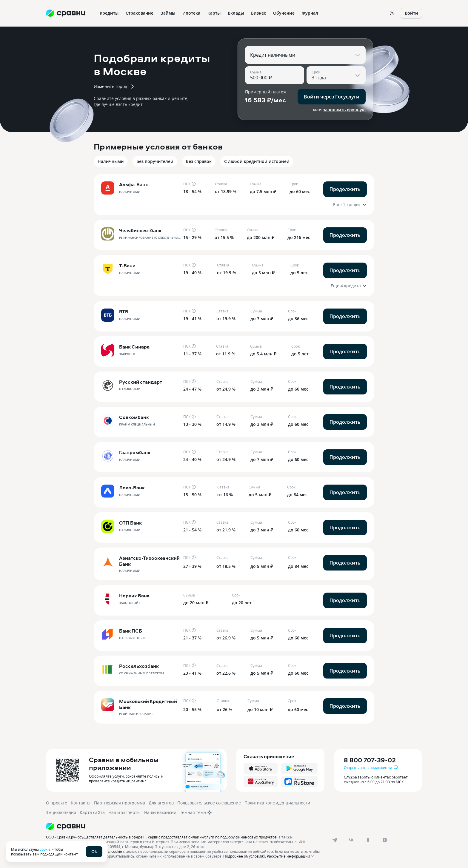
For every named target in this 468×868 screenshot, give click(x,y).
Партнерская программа (120, 803)
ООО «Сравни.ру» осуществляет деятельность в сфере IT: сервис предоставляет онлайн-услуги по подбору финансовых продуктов (161, 837)
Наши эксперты (124, 812)
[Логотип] (184, 826)
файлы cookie (110, 851)
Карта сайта (92, 812)
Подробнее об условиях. (245, 856)
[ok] (368, 840)
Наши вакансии (160, 812)
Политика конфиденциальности (277, 803)
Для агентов (161, 803)
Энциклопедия (61, 812)
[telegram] (335, 840)
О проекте (57, 803)
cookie (45, 849)
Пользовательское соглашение (209, 803)
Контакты (81, 803)
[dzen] (385, 840)
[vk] (351, 840)
